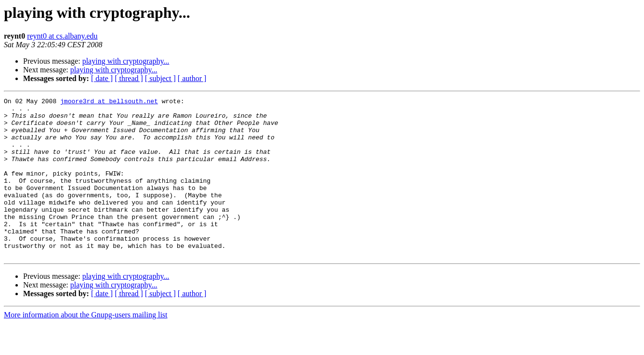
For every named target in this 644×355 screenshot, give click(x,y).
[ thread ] (129, 78)
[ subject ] (160, 78)
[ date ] (102, 78)
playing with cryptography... (126, 61)
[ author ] (192, 78)
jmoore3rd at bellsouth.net (109, 102)
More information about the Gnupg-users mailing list (86, 347)
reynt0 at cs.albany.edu (62, 36)
